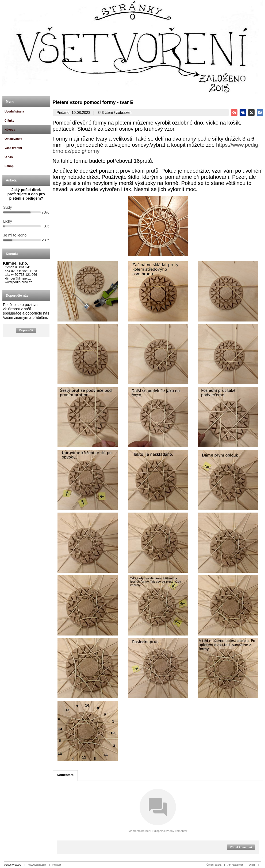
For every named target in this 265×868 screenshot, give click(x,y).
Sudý (7, 207)
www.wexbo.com (38, 865)
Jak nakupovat (235, 865)
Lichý (8, 221)
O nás (252, 865)
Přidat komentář (241, 847)
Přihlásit (57, 865)
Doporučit (26, 330)
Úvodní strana (214, 865)
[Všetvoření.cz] (132, 47)
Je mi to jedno (15, 235)
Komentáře (65, 775)
